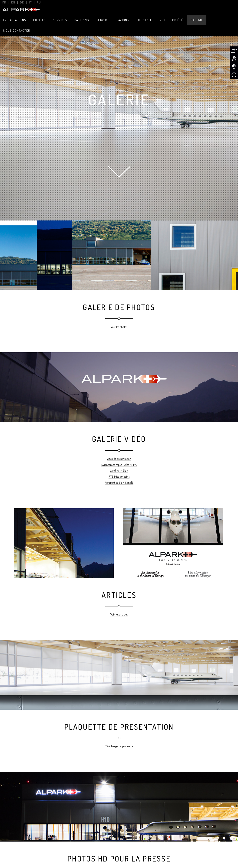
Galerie (197, 20)
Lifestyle (144, 20)
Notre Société (171, 20)
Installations (15, 20)
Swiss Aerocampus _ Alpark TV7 (119, 465)
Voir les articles (119, 614)
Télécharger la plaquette (119, 746)
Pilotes (39, 20)
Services (60, 20)
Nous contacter (17, 30)
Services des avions (113, 20)
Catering (82, 20)
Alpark (21, 10)
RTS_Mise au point (119, 476)
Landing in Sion (119, 470)
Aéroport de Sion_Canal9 (119, 483)
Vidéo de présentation (119, 459)
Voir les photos (119, 327)
